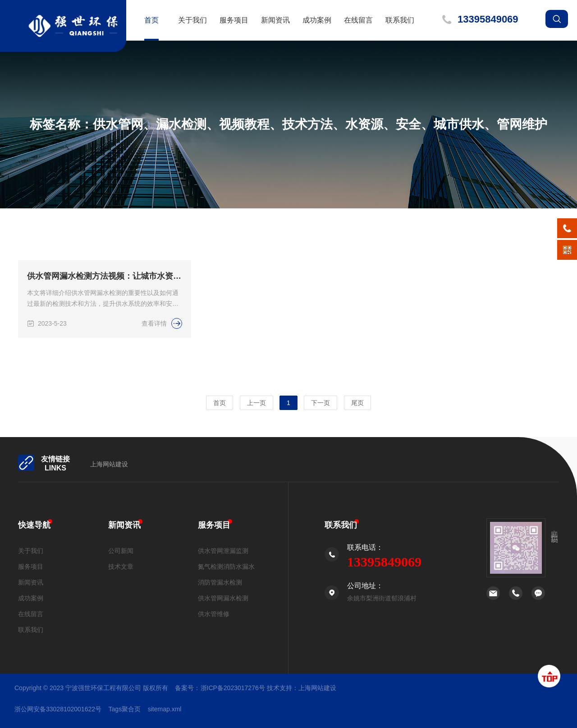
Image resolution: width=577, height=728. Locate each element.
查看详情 (162, 328)
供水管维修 (214, 614)
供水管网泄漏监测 (223, 551)
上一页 (256, 403)
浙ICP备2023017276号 (233, 688)
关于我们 (192, 20)
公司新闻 (121, 551)
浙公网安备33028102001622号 (58, 709)
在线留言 (358, 20)
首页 (151, 20)
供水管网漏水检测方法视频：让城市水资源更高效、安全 (105, 281)
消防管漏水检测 (220, 582)
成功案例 (317, 20)
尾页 (357, 403)
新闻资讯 (275, 20)
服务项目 (234, 20)
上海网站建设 (109, 464)
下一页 (321, 403)
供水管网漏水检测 (223, 598)
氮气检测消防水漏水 (226, 567)
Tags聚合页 (125, 709)
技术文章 (121, 567)
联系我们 (400, 20)
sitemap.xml (165, 709)
